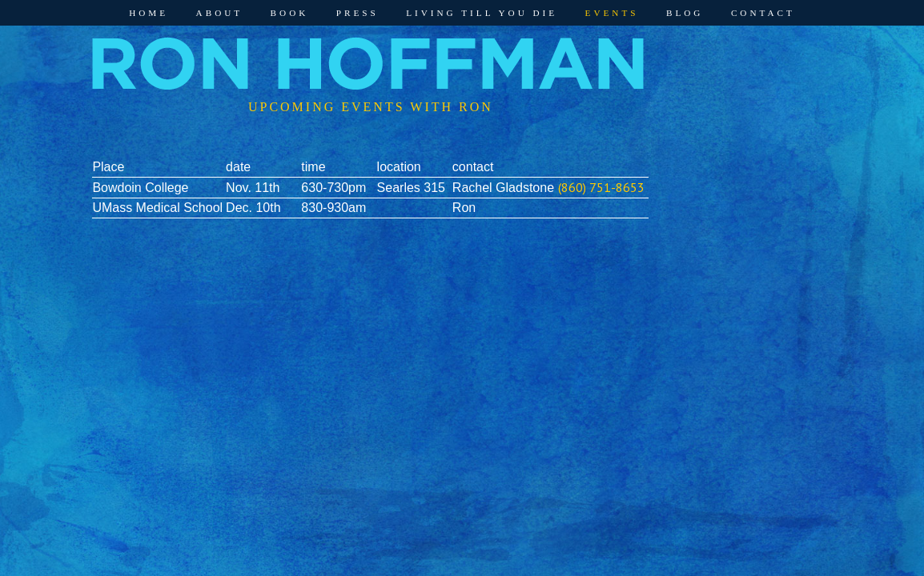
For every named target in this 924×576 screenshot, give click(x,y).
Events (612, 13)
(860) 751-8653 (601, 187)
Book (290, 13)
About (220, 13)
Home (149, 13)
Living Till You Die (482, 13)
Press (358, 13)
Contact (763, 13)
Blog (685, 13)
